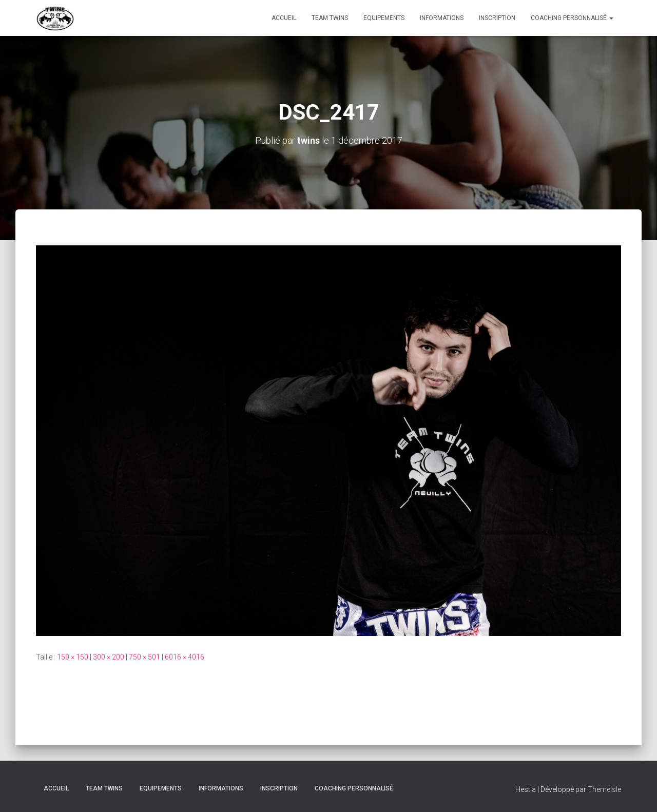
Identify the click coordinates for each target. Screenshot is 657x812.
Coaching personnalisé (572, 18)
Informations (442, 18)
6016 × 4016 (185, 657)
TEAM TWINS (330, 18)
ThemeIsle (604, 789)
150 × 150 (73, 657)
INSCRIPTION (497, 18)
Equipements (384, 18)
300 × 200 (109, 657)
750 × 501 (144, 657)
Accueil (284, 18)
